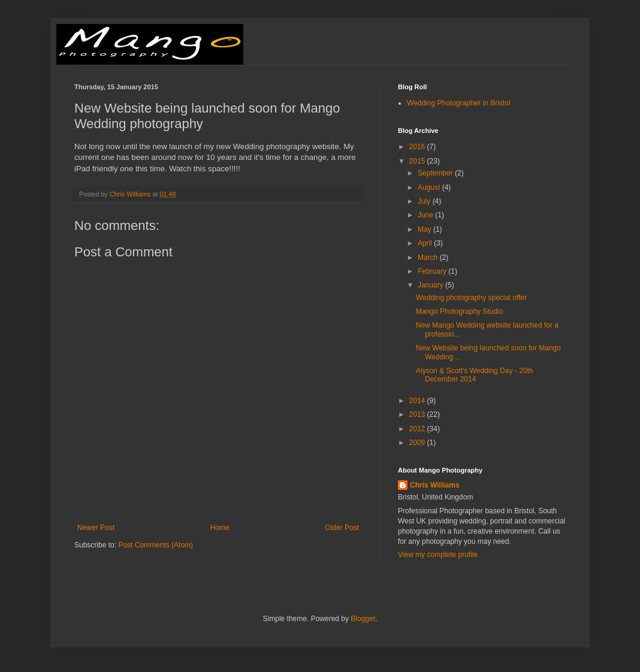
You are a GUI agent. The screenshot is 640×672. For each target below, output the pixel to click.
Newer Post (96, 528)
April (426, 243)
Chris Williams (435, 485)
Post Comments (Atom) (156, 545)
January (431, 285)
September (436, 173)
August (430, 187)
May (425, 229)
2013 (418, 414)
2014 (418, 401)
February (433, 271)
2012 (418, 429)
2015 (418, 161)
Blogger (363, 619)
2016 (418, 147)
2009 (418, 443)
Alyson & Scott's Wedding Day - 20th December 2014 (475, 375)
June (426, 215)
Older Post (342, 528)
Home (220, 528)
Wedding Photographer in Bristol (459, 103)
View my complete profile (438, 555)
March (429, 258)
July (425, 201)
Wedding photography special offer (471, 298)
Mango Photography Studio (459, 311)
